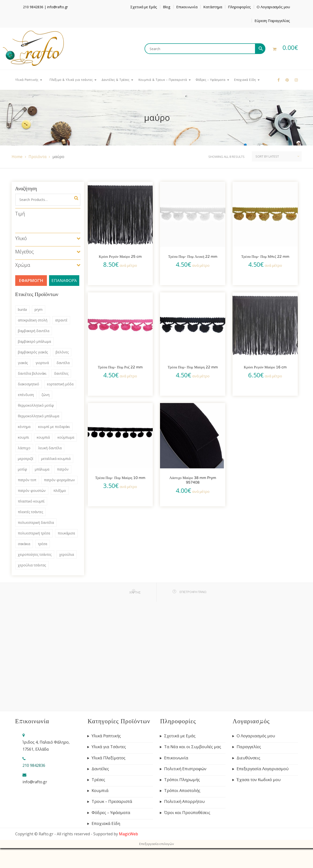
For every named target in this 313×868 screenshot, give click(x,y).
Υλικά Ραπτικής (106, 736)
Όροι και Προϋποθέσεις (187, 813)
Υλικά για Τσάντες (109, 747)
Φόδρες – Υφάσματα (111, 813)
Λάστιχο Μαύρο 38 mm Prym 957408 (193, 480)
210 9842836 (33, 7)
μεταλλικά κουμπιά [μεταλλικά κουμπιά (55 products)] (56, 459)
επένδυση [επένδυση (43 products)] (26, 395)
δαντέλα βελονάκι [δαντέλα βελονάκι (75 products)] (32, 373)
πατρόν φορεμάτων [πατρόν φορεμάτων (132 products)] (59, 480)
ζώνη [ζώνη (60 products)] (46, 395)
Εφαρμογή (31, 280)
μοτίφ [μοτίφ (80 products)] (22, 469)
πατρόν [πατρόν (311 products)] (63, 469)
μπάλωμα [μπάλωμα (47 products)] (42, 469)
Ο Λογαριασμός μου (273, 7)
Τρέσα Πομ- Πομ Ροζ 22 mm (120, 367)
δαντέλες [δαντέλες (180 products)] (61, 373)
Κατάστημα (213, 7)
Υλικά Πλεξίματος (109, 758)
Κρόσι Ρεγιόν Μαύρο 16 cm (265, 367)
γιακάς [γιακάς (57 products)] (23, 363)
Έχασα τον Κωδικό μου (259, 780)
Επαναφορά (64, 280)
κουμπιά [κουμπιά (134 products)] (43, 437)
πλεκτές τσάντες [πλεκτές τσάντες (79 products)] (30, 512)
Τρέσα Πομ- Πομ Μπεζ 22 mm (265, 257)
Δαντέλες (100, 769)
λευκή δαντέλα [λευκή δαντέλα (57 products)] (50, 448)
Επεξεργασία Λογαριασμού (263, 769)
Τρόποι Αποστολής (182, 791)
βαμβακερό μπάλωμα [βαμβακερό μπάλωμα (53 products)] (34, 341)
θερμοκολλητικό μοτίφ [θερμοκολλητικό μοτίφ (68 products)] (36, 405)
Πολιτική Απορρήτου (184, 801)
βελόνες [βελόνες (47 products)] (62, 352)
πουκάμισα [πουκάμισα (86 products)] (66, 533)
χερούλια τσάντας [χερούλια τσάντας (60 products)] (32, 565)
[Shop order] (277, 156)
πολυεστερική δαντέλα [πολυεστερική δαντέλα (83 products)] (36, 522)
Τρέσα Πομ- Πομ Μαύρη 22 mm (193, 367)
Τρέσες (98, 780)
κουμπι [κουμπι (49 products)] (23, 437)
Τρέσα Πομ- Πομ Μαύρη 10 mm (120, 478)
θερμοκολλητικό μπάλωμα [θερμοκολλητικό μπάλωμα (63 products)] (39, 416)
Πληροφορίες (239, 7)
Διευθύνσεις (248, 758)
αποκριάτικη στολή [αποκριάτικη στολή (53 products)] (33, 320)
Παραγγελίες (249, 747)
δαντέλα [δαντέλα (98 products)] (63, 363)
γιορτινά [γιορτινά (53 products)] (42, 363)
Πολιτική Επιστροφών (185, 769)
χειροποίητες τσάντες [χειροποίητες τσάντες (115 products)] (35, 554)
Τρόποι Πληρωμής (182, 780)
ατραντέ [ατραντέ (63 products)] (61, 320)
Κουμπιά (100, 791)
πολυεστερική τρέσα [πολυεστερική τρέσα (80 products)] (34, 533)
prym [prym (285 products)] (39, 309)
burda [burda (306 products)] (22, 309)
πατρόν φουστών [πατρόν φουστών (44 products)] (32, 491)
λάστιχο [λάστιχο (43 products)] (24, 448)
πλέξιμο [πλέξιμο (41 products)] (60, 491)
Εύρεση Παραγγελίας (272, 21)
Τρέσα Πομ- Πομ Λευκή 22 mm (193, 257)
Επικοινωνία (187, 7)
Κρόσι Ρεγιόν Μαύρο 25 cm (120, 257)
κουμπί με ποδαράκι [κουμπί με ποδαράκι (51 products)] (54, 427)
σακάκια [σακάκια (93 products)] (24, 544)
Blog (167, 7)
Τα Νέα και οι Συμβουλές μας (193, 747)
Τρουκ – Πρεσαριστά (112, 801)
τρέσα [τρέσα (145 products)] (43, 544)
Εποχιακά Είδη (106, 823)
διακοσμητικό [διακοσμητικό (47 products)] (29, 384)
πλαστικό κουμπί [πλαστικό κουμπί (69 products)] (31, 501)
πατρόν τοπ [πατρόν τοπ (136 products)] (27, 480)
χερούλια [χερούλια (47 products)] (67, 554)
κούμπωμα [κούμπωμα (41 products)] (66, 437)
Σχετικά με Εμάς (144, 7)
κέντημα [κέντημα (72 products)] (24, 427)
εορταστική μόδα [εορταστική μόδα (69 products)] (60, 384)
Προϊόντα (37, 157)
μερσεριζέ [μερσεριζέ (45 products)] (26, 459)
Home (17, 157)
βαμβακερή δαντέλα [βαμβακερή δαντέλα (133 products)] (34, 331)
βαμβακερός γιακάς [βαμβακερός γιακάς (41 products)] (33, 352)
